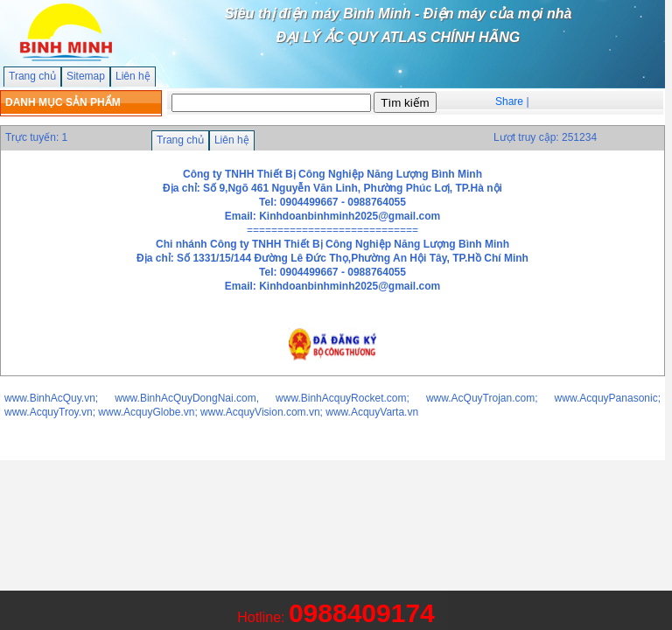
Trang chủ (32, 76)
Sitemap (86, 76)
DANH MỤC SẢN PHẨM (63, 102)
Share (509, 101)
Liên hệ (133, 76)
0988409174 (362, 613)
